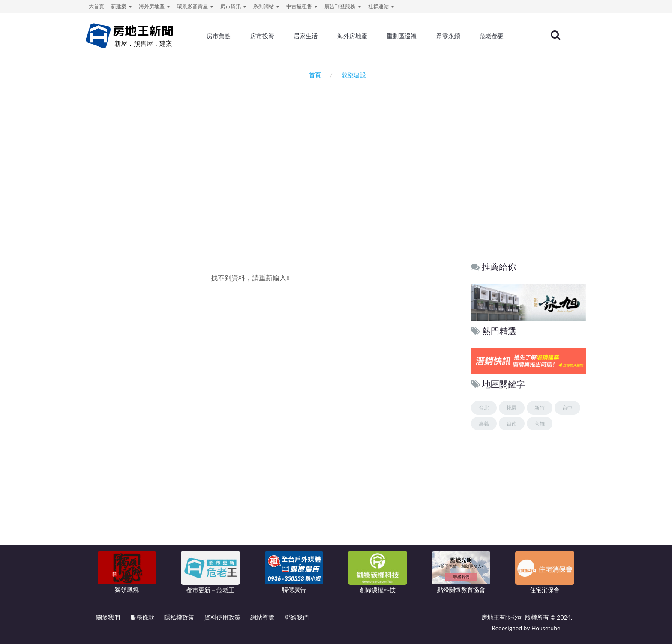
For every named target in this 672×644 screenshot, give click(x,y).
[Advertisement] (336, 183)
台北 (484, 408)
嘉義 (484, 424)
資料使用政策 (222, 617)
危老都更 (496, 36)
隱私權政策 (179, 617)
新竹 (540, 408)
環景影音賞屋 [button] (195, 6)
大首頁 (96, 6)
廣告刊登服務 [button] (343, 6)
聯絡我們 (297, 617)
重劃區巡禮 (407, 36)
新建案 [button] (121, 6)
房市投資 (268, 36)
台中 (567, 408)
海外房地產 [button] (154, 6)
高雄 (540, 424)
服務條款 (142, 617)
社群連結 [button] (381, 6)
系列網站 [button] (266, 6)
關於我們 (108, 617)
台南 (512, 424)
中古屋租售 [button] (302, 6)
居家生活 (312, 36)
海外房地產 (358, 36)
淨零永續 (453, 36)
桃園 (512, 408)
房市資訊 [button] (233, 6)
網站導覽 (262, 617)
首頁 (313, 75)
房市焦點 (225, 36)
